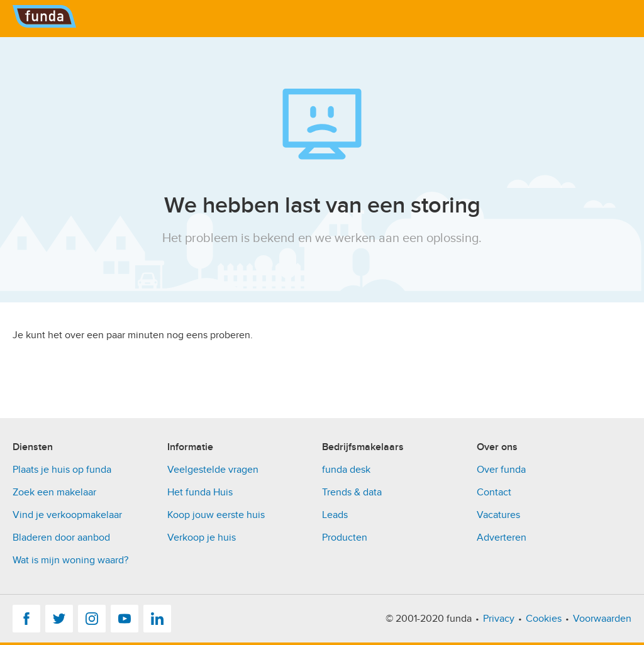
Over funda (501, 470)
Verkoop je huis (202, 537)
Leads (335, 515)
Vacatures (498, 515)
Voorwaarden (602, 619)
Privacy (499, 619)
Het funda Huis (200, 492)
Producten (345, 537)
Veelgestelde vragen (213, 470)
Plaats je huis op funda (62, 470)
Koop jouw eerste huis (216, 515)
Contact (494, 492)
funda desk (346, 470)
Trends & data (352, 492)
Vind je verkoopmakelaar (67, 515)
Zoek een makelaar (54, 492)
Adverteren (502, 537)
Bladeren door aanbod (61, 537)
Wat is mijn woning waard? (70, 560)
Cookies (544, 619)
